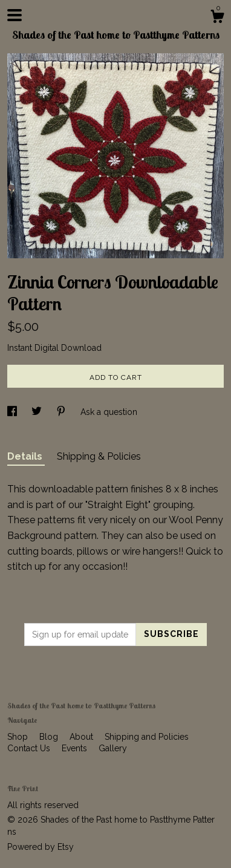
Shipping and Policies (147, 737)
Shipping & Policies (99, 456)
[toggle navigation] (15, 15)
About (83, 737)
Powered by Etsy (41, 847)
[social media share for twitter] (38, 412)
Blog (50, 737)
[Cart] (217, 18)
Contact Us (30, 748)
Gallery (113, 748)
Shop (19, 737)
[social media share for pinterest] (62, 412)
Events (76, 748)
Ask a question (109, 412)
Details (26, 456)
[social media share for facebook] (13, 412)
